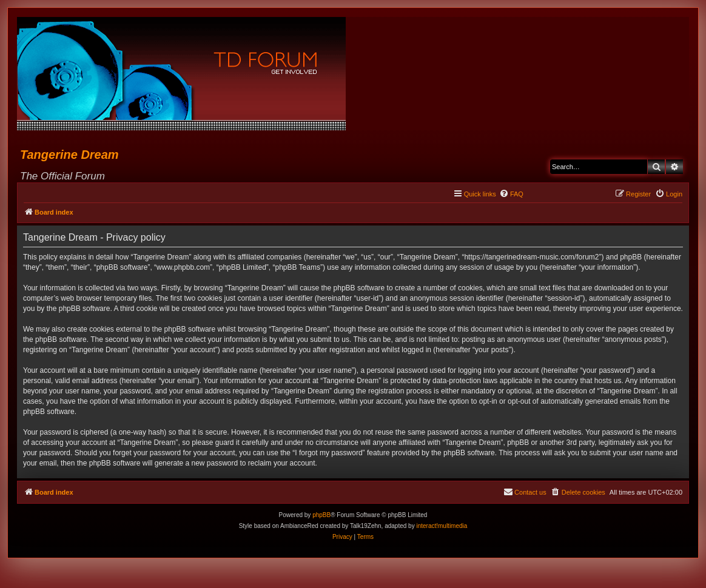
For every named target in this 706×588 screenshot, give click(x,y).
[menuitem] (511, 194)
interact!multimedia (442, 526)
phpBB (321, 515)
